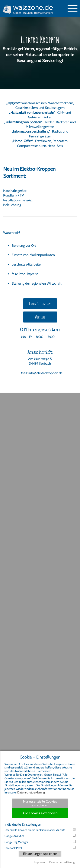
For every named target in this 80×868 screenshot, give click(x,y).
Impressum (41, 862)
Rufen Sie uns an (40, 304)
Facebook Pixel (40, 848)
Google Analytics (40, 836)
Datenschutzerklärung (31, 792)
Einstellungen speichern (40, 854)
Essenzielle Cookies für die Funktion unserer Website (40, 830)
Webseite (40, 317)
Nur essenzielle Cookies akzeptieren (40, 803)
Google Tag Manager (40, 842)
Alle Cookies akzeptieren (40, 813)
